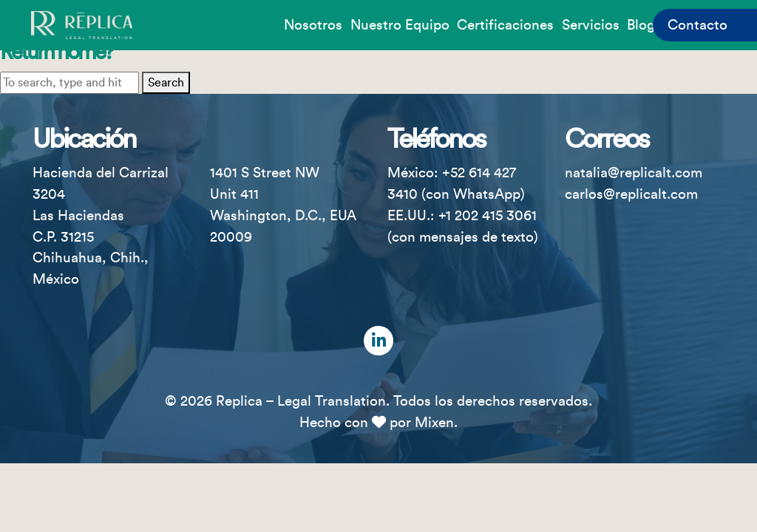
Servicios (591, 25)
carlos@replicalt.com (631, 194)
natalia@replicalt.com (634, 173)
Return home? (56, 52)
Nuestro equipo (400, 25)
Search (166, 83)
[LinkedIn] (378, 341)
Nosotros (313, 25)
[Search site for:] (69, 83)
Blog (641, 25)
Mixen (434, 423)
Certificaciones (505, 25)
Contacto (697, 25)
